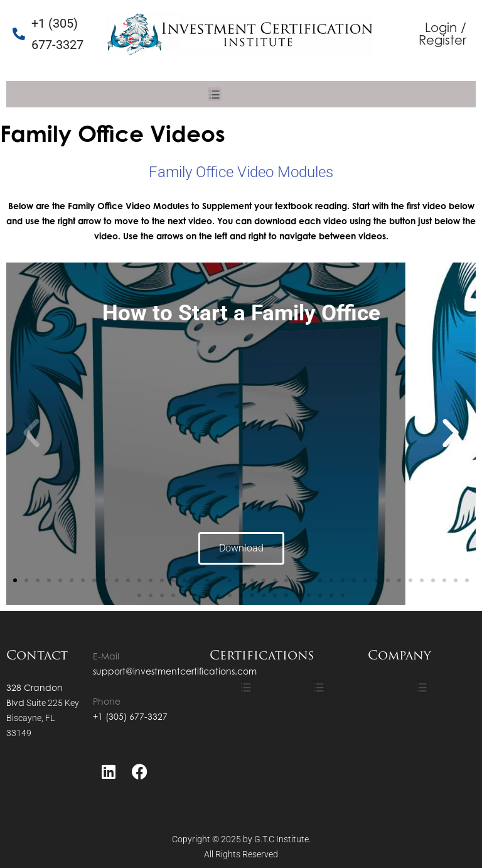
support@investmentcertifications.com (175, 671)
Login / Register (442, 34)
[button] (215, 94)
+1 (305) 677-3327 (130, 716)
